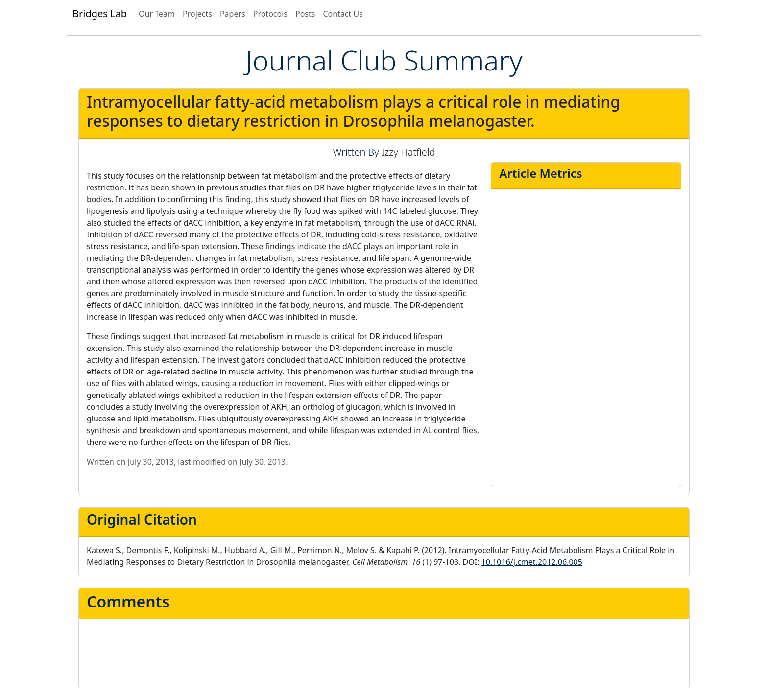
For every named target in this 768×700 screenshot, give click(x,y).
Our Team (157, 14)
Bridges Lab (100, 13)
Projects (197, 14)
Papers (233, 14)
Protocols (270, 14)
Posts (305, 14)
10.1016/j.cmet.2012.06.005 (532, 562)
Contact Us (343, 14)
